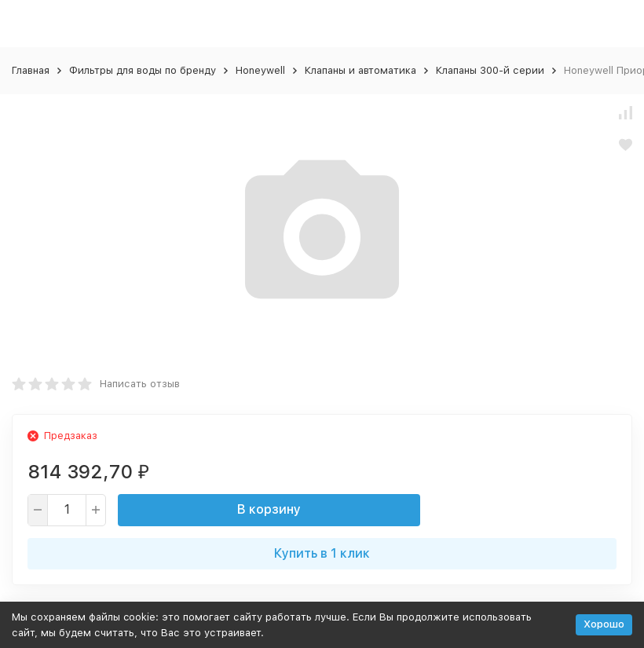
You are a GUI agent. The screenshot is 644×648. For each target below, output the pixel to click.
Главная (31, 70)
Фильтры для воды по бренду (143, 70)
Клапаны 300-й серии (490, 70)
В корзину (269, 509)
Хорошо (604, 624)
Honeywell (260, 70)
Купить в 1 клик (322, 553)
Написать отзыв (140, 384)
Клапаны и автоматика (360, 70)
